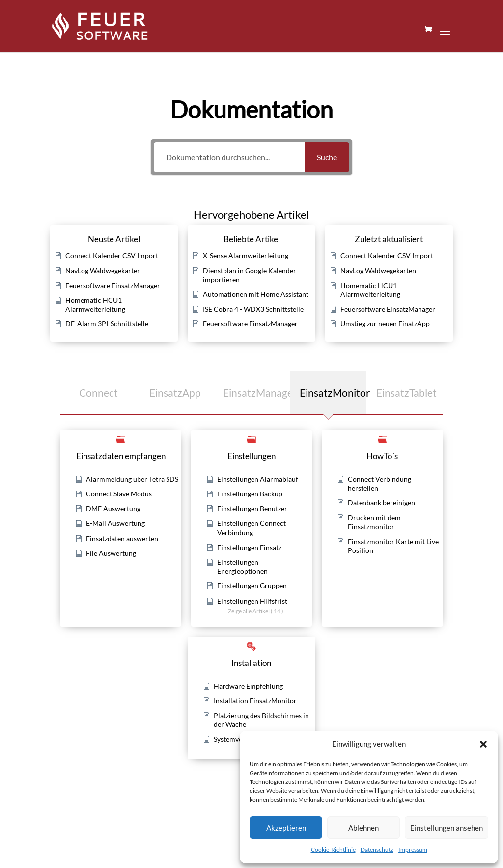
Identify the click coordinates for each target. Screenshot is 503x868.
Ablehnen (363, 828)
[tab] (98, 393)
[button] (483, 744)
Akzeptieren (286, 828)
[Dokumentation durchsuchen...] (229, 157)
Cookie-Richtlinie (333, 850)
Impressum (413, 850)
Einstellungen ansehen (447, 828)
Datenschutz (377, 850)
